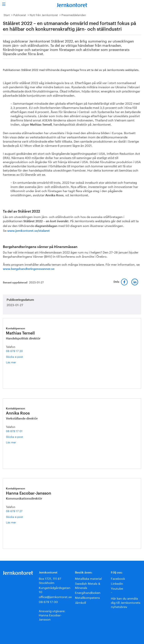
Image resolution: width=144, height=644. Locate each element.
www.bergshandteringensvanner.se (29, 269)
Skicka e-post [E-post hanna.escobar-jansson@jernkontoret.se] (14, 516)
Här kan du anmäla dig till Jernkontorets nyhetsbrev (126, 602)
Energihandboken (88, 592)
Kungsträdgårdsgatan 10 (55, 589)
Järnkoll (80, 602)
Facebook (118, 578)
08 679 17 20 (14, 351)
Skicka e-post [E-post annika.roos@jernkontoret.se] (14, 436)
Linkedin (117, 583)
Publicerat (20, 15)
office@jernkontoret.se (55, 596)
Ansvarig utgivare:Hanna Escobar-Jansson (52, 615)
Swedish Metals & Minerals (88, 585)
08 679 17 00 (48, 601)
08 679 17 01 (14, 431)
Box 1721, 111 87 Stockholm (50, 580)
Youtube (117, 588)
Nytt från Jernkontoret (44, 15)
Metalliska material (88, 578)
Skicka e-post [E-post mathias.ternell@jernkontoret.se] (14, 356)
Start (7, 15)
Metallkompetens (87, 597)
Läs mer (16, 362)
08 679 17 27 (14, 511)
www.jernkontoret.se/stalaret (28, 231)
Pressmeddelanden (74, 15)
